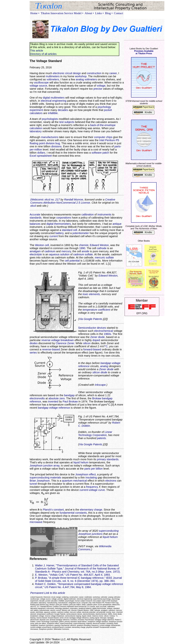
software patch (100, 153)
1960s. (108, 334)
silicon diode (100, 372)
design (77, 73)
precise (98, 89)
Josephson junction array (45, 466)
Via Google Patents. (91, 444)
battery (59, 233)
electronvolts (37, 398)
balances (35, 224)
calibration (88, 214)
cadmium (50, 251)
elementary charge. (91, 510)
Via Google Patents (91, 319)
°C (106, 346)
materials (56, 478)
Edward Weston (99, 245)
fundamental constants (73, 513)
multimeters (53, 76)
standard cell (69, 230)
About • (89, 13)
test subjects (67, 122)
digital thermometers (59, 224)
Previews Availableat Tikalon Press (144, 52)
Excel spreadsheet (41, 156)
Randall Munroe (74, 200)
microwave (36, 522)
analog (104, 366)
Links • (99, 13)
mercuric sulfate (104, 257)
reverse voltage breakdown (58, 340)
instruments (104, 214)
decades (63, 110)
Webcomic (38, 200)
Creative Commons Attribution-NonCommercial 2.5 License (73, 201)
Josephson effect (85, 474)
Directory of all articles (43, 54)
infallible (53, 113)
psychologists (50, 119)
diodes (34, 343)
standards (36, 218)
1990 (82, 248)
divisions (56, 146)
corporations (64, 218)
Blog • (109, 13)
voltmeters (53, 79)
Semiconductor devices (92, 328)
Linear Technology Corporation (95, 433)
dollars (41, 153)
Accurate (35, 214)
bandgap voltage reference (54, 408)
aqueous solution (59, 254)
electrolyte (36, 254)
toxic (85, 294)
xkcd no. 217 (52, 200)
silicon (87, 343)
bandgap (69, 395)
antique (117, 224)
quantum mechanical (74, 481)
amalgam (35, 251)
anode (85, 251)
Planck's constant (53, 510)
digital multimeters (54, 98)
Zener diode (97, 337)
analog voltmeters (86, 79)
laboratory (36, 131)
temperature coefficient (96, 310)
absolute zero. (57, 398)
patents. (102, 438)
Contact (119, 13)
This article (37, 51)
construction (94, 73)
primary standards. (108, 459)
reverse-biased (51, 349)
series (33, 353)
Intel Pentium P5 (109, 140)
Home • (35, 13)
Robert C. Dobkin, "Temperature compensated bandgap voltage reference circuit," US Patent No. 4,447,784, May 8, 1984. (79, 586)
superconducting (40, 478)
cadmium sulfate (83, 254)
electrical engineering (54, 101)
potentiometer (81, 233)
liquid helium (81, 462)
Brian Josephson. (40, 481)
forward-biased (92, 349)
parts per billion (93, 469)
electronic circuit (62, 73)
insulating (91, 478)
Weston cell (42, 245)
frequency (92, 487)
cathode (102, 248)
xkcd (33, 206)
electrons (111, 481)
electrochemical (104, 331)
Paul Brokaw (70, 401)
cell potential (72, 261)
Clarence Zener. (65, 343)
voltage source (38, 86)
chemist (84, 245)
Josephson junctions (90, 534)
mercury (66, 251)
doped (96, 340)
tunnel (33, 484)
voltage (101, 86)
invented (53, 401)
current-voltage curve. (92, 490)
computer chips (103, 137)
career (113, 73)
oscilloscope (41, 83)
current (54, 236)
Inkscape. (101, 385)
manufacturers (50, 137)
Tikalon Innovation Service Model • (62, 13)
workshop (81, 76)
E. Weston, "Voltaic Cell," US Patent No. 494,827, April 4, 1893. (73, 575)
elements (94, 294)
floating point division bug (45, 143)
